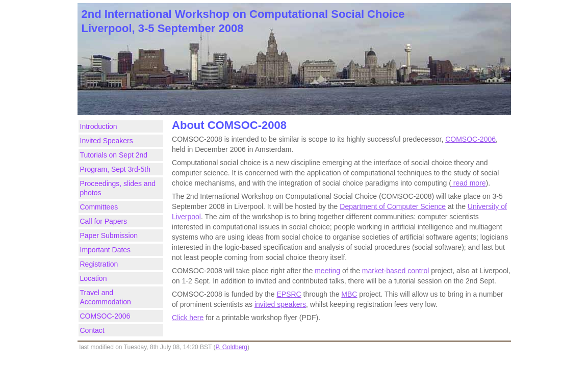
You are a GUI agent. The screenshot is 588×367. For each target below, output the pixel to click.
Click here (188, 318)
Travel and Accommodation (106, 297)
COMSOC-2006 (105, 316)
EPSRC (289, 294)
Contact (92, 330)
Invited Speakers (107, 141)
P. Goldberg (232, 347)
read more (469, 183)
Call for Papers (104, 221)
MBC (349, 294)
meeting (327, 271)
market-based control (396, 271)
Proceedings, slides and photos (118, 188)
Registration (99, 264)
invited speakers (280, 304)
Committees (99, 207)
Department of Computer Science (393, 206)
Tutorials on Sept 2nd (114, 155)
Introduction (99, 126)
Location (94, 278)
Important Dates (106, 250)
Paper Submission (109, 235)
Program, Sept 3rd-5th (116, 169)
